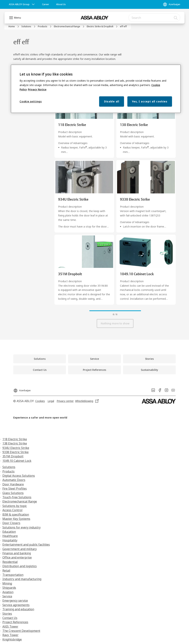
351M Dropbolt (13, 456)
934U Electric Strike (16, 448)
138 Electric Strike (15, 443)
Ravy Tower (10, 635)
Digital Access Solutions (19, 476)
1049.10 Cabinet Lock (17, 461)
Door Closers (11, 523)
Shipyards (9, 588)
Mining (7, 583)
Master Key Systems (16, 519)
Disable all (112, 101)
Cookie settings (31, 101)
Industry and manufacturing (22, 579)
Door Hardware (13, 484)
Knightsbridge (12, 639)
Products (8, 471)
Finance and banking (17, 553)
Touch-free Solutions (17, 497)
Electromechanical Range (20, 501)
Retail (6, 570)
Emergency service (15, 601)
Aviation (8, 592)
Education (9, 532)
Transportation (13, 575)
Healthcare (10, 536)
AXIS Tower (10, 626)
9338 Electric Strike (16, 452)
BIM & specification (16, 514)
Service (7, 596)
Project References (15, 622)
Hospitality (10, 540)
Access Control (12, 510)
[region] (96, 89)
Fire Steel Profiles (15, 489)
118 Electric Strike (15, 439)
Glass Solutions (13, 493)
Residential (10, 562)
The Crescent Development (21, 631)
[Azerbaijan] (171, 4)
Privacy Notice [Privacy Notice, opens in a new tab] (37, 89)
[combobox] (154, 18)
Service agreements (16, 605)
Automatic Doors (14, 480)
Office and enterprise (17, 557)
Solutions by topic (15, 506)
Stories (7, 614)
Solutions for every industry (22, 527)
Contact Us (10, 618)
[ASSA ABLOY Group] (22, 4)
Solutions (9, 467)
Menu (18, 18)
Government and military (20, 549)
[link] (46, 4)
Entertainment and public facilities (26, 545)
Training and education (18, 609)
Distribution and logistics (20, 566)
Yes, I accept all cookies (150, 101)
